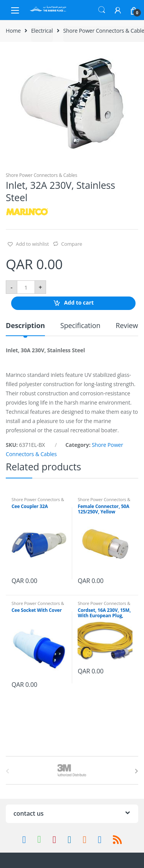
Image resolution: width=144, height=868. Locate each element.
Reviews (128, 326)
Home (13, 31)
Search (102, 10)
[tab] (25, 329)
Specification (80, 326)
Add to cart (79, 303)
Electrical (42, 31)
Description (25, 326)
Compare (72, 244)
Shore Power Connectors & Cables (41, 175)
